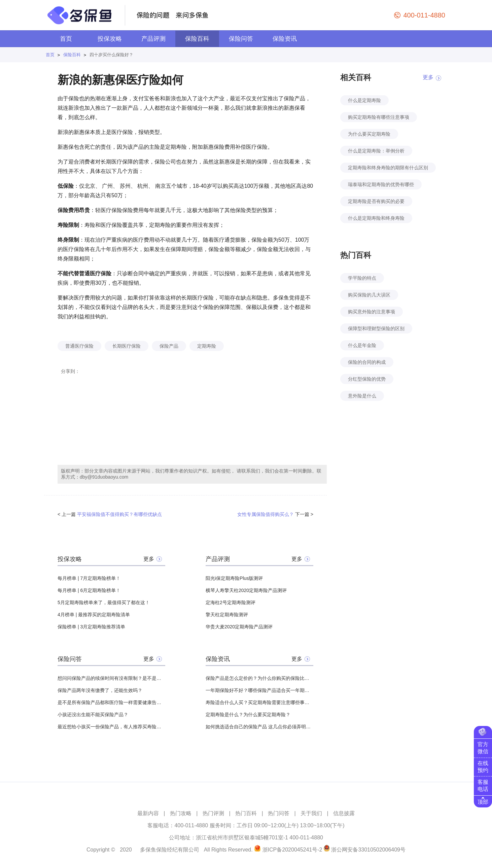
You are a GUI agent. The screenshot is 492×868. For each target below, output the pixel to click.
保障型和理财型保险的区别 (376, 328)
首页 (66, 39)
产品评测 (153, 39)
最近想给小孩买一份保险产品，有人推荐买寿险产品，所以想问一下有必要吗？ (111, 727)
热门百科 (246, 813)
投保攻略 (110, 39)
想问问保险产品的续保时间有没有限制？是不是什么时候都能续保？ (111, 678)
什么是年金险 (362, 345)
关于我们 (311, 813)
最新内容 (148, 813)
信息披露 (344, 813)
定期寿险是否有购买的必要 (376, 201)
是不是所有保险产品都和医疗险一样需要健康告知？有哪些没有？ (111, 702)
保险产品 (169, 346)
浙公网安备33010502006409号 (368, 850)
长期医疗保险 (127, 346)
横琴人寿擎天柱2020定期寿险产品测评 (246, 590)
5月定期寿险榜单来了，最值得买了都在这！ (104, 602)
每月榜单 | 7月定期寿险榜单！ (89, 578)
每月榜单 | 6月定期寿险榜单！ (89, 590)
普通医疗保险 (79, 346)
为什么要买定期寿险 (369, 134)
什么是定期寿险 (364, 100)
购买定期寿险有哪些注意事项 (379, 117)
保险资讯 (285, 39)
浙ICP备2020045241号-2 (292, 850)
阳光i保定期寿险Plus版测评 (234, 578)
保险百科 (197, 39)
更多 (149, 559)
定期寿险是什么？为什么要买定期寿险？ (248, 715)
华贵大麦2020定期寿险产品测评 (239, 627)
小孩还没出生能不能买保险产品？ (93, 715)
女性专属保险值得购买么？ (266, 514)
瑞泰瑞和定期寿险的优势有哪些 (381, 184)
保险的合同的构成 (367, 362)
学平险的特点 (362, 278)
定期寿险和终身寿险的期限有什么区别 (388, 168)
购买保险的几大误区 (369, 295)
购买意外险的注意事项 (372, 312)
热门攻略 (181, 813)
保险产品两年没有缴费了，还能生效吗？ (100, 690)
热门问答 (279, 813)
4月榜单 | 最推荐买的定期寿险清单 (94, 615)
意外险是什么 (362, 396)
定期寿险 (207, 346)
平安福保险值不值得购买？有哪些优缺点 (119, 514)
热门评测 (213, 813)
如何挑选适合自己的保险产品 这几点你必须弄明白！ (259, 727)
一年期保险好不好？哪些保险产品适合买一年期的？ (259, 690)
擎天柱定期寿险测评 (227, 615)
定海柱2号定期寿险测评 (231, 602)
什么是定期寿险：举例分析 (376, 151)
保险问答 (241, 39)
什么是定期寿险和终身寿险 (376, 218)
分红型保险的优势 (367, 379)
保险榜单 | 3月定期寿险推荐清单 (91, 627)
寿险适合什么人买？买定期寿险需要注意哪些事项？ (259, 702)
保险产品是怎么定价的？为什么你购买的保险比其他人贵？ (259, 678)
